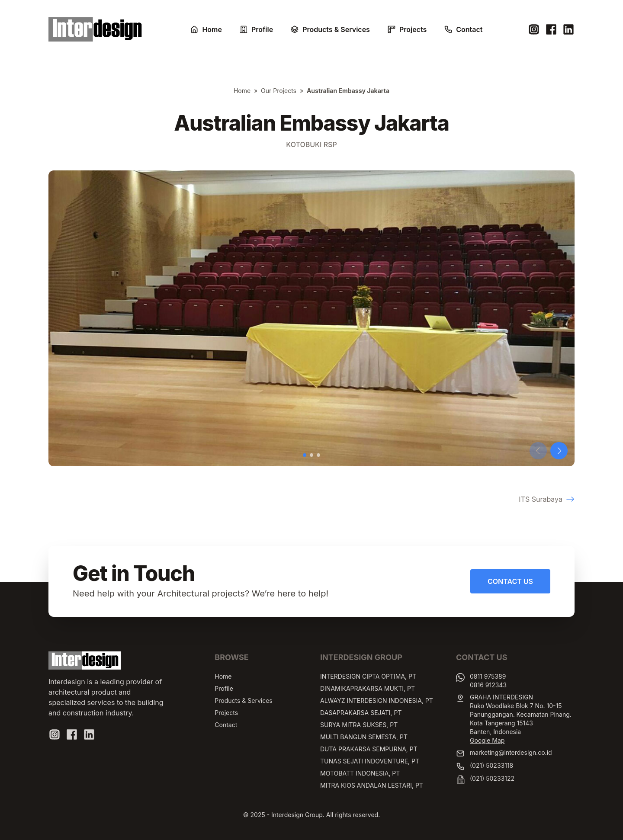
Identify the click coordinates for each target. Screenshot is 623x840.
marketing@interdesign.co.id (511, 752)
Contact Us (510, 581)
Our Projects (279, 91)
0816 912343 (488, 685)
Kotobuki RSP (311, 144)
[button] (305, 455)
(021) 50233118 (491, 765)
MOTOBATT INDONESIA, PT (360, 773)
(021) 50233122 (492, 778)
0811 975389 (488, 676)
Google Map (487, 740)
